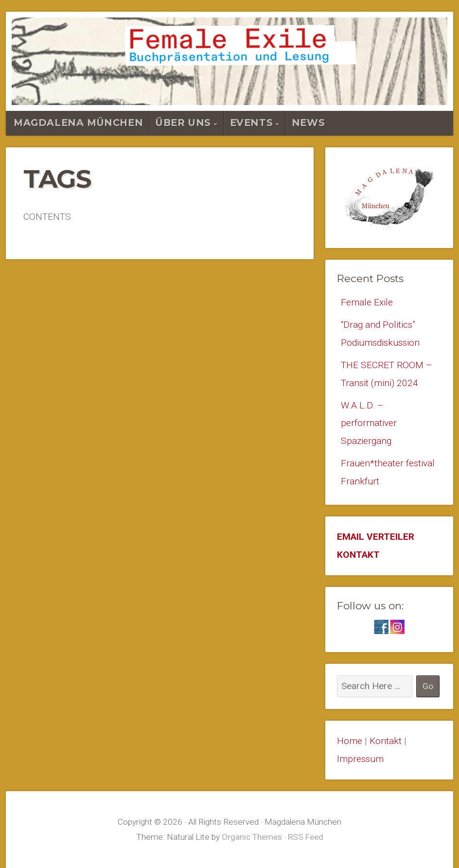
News (308, 123)
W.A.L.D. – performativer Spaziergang (369, 423)
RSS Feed (306, 837)
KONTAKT (358, 555)
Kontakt (386, 741)
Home (350, 741)
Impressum (360, 759)
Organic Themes (252, 837)
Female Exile (367, 302)
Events (252, 123)
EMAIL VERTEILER (376, 537)
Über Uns (183, 123)
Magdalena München (78, 123)
